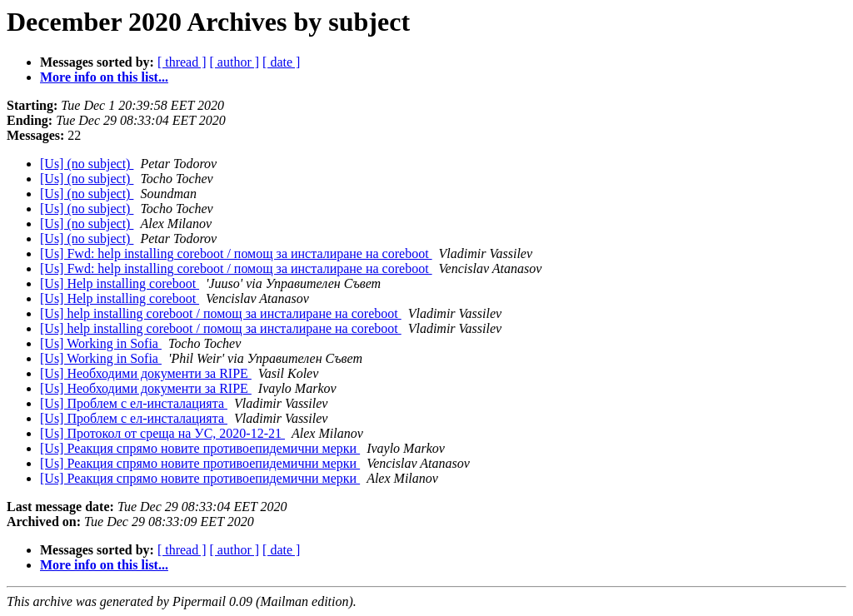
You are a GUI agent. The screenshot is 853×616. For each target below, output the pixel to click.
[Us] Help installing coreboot (120, 283)
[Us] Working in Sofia (101, 343)
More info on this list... (104, 77)
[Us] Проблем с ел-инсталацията (134, 403)
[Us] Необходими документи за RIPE (146, 373)
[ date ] (281, 62)
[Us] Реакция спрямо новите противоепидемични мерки (200, 448)
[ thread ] (182, 62)
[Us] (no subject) (87, 164)
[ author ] (235, 62)
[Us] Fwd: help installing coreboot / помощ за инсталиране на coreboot (236, 253)
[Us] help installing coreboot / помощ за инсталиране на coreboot (221, 313)
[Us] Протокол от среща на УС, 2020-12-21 (162, 433)
